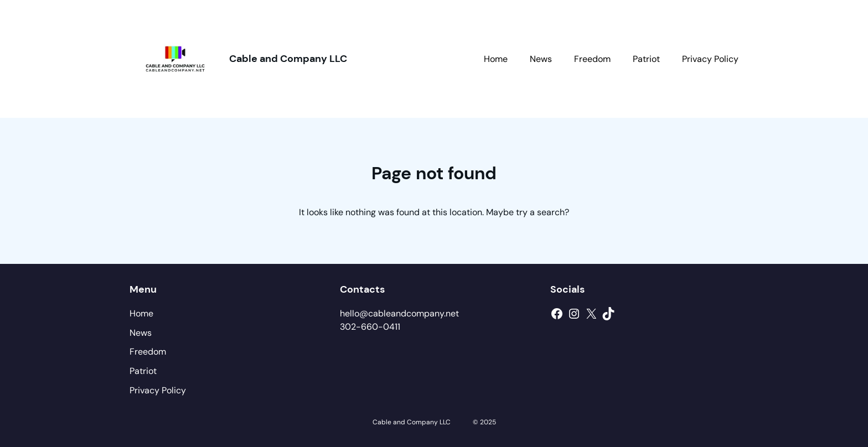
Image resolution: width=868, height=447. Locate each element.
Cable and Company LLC (288, 59)
